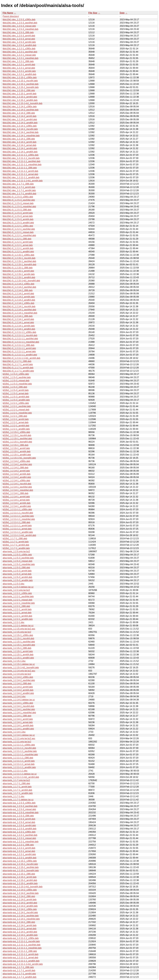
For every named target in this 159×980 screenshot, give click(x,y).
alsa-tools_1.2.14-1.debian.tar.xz (19, 735)
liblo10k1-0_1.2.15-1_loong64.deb (19, 264)
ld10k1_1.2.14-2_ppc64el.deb (17, 464)
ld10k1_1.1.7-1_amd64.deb (16, 548)
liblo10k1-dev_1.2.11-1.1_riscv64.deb (21, 158)
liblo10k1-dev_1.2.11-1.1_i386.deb (20, 168)
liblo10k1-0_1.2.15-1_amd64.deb (19, 277)
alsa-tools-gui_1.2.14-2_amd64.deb (20, 906)
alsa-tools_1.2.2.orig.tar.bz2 (16, 590)
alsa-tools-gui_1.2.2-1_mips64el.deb (21, 842)
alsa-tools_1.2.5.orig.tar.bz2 (16, 551)
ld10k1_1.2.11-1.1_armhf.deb (17, 526)
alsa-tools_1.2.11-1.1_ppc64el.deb (20, 751)
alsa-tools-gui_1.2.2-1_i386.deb (18, 845)
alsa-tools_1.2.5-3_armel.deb (17, 574)
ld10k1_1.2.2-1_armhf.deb (16, 419)
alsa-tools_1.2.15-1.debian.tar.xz (19, 664)
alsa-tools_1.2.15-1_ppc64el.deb (19, 642)
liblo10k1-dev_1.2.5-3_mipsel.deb (19, 26)
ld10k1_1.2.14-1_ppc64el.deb (17, 487)
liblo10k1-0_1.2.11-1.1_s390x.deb (19, 332)
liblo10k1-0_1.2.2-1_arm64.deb (18, 248)
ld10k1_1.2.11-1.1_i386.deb (16, 522)
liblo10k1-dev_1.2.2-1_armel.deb (19, 68)
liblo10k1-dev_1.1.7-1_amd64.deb (19, 194)
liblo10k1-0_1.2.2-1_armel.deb (18, 245)
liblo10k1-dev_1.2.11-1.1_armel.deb (20, 174)
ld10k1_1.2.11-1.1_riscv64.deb (18, 513)
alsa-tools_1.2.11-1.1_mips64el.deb (20, 755)
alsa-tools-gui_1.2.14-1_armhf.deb (20, 925)
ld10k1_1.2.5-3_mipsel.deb (16, 381)
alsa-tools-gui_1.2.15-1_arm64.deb (20, 880)
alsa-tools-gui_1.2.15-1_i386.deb (19, 874)
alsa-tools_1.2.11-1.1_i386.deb (18, 758)
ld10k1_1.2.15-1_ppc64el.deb (17, 439)
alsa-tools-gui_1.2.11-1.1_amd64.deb (21, 961)
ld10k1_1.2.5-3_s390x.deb (16, 374)
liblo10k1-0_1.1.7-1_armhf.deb (18, 364)
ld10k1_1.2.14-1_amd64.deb (17, 506)
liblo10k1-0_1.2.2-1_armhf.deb (18, 242)
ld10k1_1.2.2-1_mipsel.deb (16, 410)
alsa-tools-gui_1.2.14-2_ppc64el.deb (21, 893)
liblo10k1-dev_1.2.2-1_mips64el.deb (20, 58)
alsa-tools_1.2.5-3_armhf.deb (17, 571)
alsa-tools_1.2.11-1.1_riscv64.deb (19, 748)
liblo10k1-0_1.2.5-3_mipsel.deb (18, 203)
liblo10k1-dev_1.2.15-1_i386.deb (19, 90)
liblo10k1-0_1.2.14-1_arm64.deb (19, 326)
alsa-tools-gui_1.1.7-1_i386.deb (18, 967)
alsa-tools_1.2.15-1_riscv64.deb (18, 638)
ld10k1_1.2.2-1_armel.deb (16, 422)
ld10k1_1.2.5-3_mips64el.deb (17, 384)
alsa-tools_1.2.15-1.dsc (14, 661)
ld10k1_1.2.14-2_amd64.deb (17, 477)
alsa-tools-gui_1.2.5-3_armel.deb (19, 822)
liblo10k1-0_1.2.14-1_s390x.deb (18, 303)
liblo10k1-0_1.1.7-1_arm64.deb (18, 368)
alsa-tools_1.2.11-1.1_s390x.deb (19, 745)
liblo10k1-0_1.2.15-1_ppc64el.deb (19, 261)
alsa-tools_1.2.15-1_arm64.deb (18, 655)
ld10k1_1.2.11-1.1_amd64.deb (18, 532)
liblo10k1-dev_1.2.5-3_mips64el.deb (20, 29)
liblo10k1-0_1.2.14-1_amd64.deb (19, 329)
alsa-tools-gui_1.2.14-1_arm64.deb (20, 932)
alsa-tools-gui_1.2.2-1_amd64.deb (20, 858)
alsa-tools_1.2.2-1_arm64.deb (17, 616)
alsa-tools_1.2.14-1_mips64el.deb (19, 713)
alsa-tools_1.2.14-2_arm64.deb (18, 690)
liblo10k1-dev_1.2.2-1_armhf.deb (19, 65)
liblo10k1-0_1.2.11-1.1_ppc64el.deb (20, 339)
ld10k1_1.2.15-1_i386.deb (15, 445)
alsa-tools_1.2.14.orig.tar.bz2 (17, 674)
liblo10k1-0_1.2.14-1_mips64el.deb (20, 313)
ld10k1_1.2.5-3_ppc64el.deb (17, 377)
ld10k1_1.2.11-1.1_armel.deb (17, 529)
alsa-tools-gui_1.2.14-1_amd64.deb (20, 935)
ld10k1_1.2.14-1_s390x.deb (16, 481)
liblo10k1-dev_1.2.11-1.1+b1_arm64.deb (23, 181)
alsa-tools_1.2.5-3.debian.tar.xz (18, 587)
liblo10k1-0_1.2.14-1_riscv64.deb (19, 306)
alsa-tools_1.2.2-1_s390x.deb (17, 593)
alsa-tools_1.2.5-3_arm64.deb (17, 577)
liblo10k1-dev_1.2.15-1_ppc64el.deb (21, 84)
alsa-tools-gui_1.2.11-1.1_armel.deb (20, 958)
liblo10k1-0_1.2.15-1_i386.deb (18, 268)
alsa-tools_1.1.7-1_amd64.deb (18, 793)
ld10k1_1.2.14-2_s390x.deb (16, 461)
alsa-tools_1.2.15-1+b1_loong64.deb (21, 668)
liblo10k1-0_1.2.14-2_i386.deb (18, 290)
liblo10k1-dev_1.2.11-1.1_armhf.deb (20, 171)
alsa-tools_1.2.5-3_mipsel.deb (17, 561)
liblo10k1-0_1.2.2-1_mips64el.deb (19, 235)
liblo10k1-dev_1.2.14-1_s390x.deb (20, 126)
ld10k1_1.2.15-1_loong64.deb (17, 442)
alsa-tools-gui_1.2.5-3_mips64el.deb (21, 813)
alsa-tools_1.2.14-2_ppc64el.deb (19, 680)
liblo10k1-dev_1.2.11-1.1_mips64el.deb (22, 165)
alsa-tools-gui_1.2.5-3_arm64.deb (19, 825)
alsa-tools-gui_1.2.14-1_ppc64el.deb (21, 916)
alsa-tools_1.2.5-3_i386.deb (16, 568)
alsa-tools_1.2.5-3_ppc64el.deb (18, 558)
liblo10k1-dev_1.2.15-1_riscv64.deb (20, 81)
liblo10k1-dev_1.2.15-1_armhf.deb (20, 94)
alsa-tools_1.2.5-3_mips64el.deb (19, 564)
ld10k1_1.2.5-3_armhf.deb (16, 390)
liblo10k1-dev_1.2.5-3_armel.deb (19, 39)
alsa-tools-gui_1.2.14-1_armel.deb (20, 929)
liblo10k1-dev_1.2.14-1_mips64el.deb (21, 136)
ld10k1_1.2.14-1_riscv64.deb (17, 484)
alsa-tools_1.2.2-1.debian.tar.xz (18, 626)
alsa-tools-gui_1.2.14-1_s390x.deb (20, 909)
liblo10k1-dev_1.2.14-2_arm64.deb (20, 119)
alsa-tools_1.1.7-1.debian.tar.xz (18, 800)
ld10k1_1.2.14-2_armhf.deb (16, 471)
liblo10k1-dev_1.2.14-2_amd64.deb (20, 123)
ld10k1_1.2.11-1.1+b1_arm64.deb (19, 535)
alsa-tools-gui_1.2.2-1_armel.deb (19, 851)
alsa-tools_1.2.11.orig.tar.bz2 (17, 742)
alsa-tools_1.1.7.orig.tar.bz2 (16, 780)
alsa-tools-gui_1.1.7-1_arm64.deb (19, 974)
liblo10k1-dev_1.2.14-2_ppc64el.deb (21, 110)
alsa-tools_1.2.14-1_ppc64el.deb (19, 709)
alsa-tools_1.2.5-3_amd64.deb (18, 580)
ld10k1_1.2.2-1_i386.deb (15, 416)
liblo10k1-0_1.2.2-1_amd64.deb (18, 252)
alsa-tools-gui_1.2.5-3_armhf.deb (19, 819)
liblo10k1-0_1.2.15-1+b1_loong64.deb (21, 281)
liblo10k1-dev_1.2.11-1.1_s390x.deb (21, 155)
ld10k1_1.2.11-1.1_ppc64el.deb (18, 516)
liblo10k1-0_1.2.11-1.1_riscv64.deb (20, 335)
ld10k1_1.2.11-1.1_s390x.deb (17, 509)
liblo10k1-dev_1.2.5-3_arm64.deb (19, 42)
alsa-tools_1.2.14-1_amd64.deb (18, 729)
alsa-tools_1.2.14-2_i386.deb (17, 684)
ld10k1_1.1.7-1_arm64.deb (16, 545)
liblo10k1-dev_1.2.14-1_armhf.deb (20, 142)
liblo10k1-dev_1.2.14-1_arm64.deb (20, 148)
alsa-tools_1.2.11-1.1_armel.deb (19, 764)
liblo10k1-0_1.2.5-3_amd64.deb (18, 223)
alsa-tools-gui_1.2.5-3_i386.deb (18, 816)
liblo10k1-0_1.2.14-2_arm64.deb (19, 297)
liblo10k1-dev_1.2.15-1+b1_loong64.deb (22, 103)
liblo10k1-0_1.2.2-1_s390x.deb (18, 226)
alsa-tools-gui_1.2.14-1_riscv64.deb (20, 913)
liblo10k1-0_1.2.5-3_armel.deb (18, 216)
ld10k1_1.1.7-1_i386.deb (15, 539)
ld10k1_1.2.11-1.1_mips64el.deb (19, 519)
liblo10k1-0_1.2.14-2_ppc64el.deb (19, 287)
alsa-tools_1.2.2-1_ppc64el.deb (18, 596)
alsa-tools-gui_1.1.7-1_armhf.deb (19, 970)
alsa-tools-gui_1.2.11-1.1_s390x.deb (21, 938)
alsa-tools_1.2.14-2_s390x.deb (18, 677)
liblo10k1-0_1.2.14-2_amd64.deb (19, 300)
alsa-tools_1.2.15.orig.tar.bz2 (17, 632)
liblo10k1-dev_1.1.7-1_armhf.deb (19, 187)
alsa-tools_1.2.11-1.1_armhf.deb (19, 761)
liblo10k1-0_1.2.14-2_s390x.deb (18, 284)
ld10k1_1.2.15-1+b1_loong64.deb (19, 458)
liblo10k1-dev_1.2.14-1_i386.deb (19, 139)
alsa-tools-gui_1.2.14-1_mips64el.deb (21, 919)
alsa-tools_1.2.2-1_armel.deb (17, 613)
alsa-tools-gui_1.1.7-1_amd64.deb (20, 977)
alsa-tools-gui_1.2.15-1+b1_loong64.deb (23, 887)
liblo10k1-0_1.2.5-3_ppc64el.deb (19, 200)
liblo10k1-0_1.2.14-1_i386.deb (18, 316)
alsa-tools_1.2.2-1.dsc (14, 622)
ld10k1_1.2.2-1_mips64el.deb (17, 413)
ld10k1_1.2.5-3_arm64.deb (16, 397)
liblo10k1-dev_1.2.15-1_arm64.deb (20, 97)
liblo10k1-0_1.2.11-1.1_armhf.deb (19, 348)
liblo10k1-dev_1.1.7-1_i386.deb (18, 184)
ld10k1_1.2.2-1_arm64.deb (16, 426)
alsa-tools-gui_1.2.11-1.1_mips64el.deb (22, 948)
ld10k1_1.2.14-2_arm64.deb (17, 474)
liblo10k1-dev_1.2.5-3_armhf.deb (19, 36)
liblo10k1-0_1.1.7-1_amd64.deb (18, 371)
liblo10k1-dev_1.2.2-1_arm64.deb (19, 71)
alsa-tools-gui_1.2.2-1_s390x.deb (19, 832)
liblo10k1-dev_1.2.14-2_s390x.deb (20, 107)
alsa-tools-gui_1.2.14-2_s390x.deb (20, 890)
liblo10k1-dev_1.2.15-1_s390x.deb (20, 78)
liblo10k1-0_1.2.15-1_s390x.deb (18, 255)
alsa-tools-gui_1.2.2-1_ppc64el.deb (20, 835)
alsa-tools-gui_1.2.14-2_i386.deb (19, 896)
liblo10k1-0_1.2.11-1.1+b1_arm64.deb (21, 358)
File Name (8, 13)
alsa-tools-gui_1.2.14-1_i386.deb (19, 922)
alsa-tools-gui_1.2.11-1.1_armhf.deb (20, 954)
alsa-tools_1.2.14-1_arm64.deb (18, 726)
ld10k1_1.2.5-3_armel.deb (16, 394)
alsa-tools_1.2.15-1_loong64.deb (19, 645)
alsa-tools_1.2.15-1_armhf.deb (18, 651)
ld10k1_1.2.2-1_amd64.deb (16, 429)
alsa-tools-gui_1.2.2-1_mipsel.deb (19, 838)
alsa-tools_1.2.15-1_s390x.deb (18, 635)
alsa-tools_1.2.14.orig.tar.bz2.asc (19, 671)
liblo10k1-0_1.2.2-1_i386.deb (17, 239)
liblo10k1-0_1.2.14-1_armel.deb (18, 322)
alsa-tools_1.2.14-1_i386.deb (17, 716)
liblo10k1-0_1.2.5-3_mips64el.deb (19, 207)
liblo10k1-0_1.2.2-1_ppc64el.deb (19, 229)
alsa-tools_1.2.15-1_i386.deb (17, 648)
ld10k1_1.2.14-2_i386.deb (15, 468)
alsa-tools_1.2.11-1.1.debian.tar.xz (20, 774)
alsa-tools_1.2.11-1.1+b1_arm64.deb (21, 777)
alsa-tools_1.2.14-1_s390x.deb (18, 703)
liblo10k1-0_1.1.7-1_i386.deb (17, 361)
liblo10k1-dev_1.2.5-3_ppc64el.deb (20, 23)
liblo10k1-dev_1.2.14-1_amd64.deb (20, 152)
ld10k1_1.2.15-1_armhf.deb (16, 448)
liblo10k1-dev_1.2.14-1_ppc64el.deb (21, 132)
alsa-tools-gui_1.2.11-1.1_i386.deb (20, 951)
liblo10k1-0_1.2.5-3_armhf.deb (18, 213)
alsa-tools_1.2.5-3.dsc (14, 584)
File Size (93, 13)
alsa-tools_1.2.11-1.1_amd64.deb (19, 767)
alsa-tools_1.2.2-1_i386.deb (16, 606)
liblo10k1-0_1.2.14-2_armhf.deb (18, 294)
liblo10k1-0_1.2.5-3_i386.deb (17, 210)
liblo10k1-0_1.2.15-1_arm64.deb (19, 274)
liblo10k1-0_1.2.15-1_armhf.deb (18, 271)
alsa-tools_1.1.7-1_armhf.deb (17, 787)
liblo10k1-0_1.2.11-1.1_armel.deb (19, 352)
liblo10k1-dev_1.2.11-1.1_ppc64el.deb (21, 161)
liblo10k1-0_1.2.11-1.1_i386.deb (19, 345)
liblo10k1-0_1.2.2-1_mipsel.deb (18, 232)
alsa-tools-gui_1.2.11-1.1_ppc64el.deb (22, 945)
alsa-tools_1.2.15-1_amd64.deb (18, 658)
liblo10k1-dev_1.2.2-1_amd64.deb (19, 74)
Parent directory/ (11, 16)
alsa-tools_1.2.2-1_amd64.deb (18, 619)
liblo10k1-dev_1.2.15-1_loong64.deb (21, 87)
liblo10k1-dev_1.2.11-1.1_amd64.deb (21, 177)
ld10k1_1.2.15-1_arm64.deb (17, 451)
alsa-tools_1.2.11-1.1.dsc (15, 771)
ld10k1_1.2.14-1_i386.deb (15, 493)
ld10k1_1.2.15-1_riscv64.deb (17, 435)
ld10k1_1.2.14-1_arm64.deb (17, 503)
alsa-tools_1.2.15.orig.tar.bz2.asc (19, 629)
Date (122, 13)
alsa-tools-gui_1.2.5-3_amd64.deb (20, 829)
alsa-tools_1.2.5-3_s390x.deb (17, 555)
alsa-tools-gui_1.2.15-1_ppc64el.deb (21, 867)
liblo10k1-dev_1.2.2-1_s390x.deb (19, 49)
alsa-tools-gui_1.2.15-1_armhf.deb (20, 877)
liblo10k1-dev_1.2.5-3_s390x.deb (19, 20)
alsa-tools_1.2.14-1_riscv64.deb (18, 706)
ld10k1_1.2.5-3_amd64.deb (16, 400)
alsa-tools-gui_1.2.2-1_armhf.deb (19, 848)
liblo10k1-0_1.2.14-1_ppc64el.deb (19, 310)
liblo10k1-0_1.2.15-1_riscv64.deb (19, 258)
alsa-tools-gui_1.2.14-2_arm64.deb (20, 903)
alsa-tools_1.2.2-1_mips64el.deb (19, 603)
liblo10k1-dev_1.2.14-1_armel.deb (19, 145)
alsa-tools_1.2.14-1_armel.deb (18, 722)
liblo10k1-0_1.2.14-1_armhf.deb (18, 319)
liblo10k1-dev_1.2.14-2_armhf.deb (20, 116)
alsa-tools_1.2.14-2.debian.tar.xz (19, 700)
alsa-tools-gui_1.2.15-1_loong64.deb (21, 871)
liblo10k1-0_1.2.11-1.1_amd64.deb (20, 355)
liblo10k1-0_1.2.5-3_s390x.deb (18, 197)
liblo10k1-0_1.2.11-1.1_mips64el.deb (21, 342)
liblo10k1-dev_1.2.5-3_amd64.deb (19, 45)
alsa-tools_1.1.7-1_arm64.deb (17, 790)
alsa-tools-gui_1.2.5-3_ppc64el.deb (20, 806)
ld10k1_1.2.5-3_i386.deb (15, 387)
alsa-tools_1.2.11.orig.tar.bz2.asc (19, 738)
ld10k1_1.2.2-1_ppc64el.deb (17, 406)
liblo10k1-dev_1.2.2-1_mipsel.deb (19, 55)
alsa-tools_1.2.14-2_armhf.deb (18, 687)
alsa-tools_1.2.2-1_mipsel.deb (17, 600)
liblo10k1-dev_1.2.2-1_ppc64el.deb (20, 52)
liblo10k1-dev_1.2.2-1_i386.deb (18, 61)
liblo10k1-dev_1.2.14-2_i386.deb (19, 113)
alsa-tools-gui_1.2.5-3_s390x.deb (19, 803)
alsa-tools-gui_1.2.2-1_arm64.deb (19, 854)
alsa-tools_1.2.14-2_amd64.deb (18, 693)
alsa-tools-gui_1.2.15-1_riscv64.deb (20, 864)
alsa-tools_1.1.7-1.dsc (14, 796)
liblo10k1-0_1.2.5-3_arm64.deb (18, 219)
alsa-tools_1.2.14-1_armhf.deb (18, 719)
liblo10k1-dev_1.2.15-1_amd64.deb (20, 100)
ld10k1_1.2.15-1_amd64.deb (17, 455)
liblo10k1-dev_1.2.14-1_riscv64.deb (20, 129)
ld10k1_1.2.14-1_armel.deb (16, 500)
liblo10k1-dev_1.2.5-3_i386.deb (18, 32)
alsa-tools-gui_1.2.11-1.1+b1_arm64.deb (23, 964)
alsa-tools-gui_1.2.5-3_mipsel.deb (19, 809)
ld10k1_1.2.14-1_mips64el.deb (18, 490)
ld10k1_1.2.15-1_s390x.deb (16, 432)
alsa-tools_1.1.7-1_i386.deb (16, 783)
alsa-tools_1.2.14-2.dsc (14, 696)
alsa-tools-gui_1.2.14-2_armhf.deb (20, 900)
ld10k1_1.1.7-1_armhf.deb (16, 542)
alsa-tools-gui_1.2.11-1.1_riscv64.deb (21, 941)
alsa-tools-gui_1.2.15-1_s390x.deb (20, 861)
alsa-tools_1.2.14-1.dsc (14, 732)
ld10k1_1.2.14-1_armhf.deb (16, 497)
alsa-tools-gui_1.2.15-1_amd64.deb (20, 883)
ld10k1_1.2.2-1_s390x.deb (16, 403)
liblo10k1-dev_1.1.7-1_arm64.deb (19, 190)
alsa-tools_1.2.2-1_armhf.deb (17, 609)
